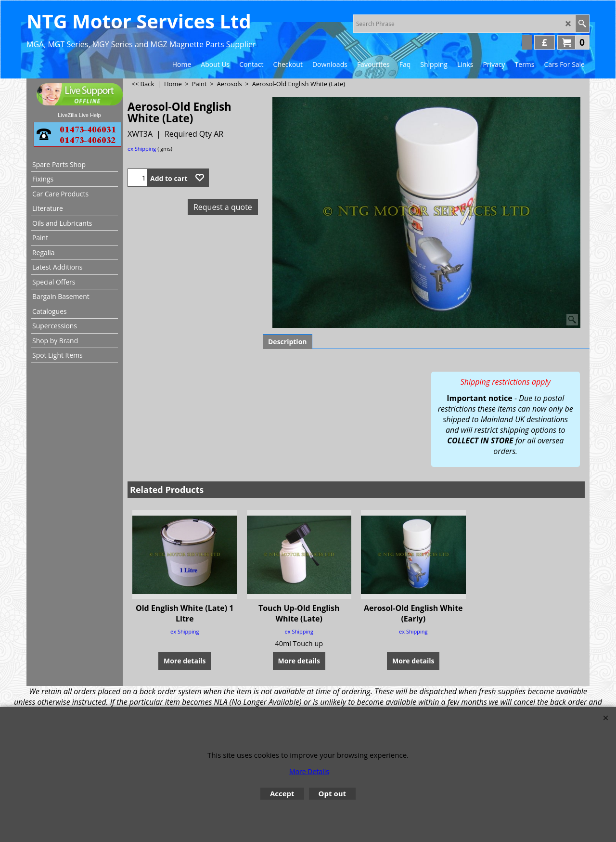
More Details (309, 771)
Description (288, 342)
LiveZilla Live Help (79, 115)
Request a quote (223, 207)
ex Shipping (142, 149)
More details (185, 652)
